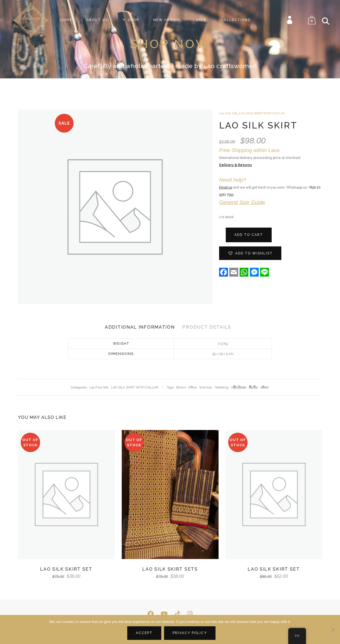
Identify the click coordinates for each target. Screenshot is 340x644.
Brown (181, 387)
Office (193, 387)
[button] (250, 253)
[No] (333, 630)
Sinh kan (206, 387)
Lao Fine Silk (228, 113)
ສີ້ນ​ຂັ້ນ (253, 387)
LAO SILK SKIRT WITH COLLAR (262, 113)
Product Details (207, 327)
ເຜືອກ (264, 387)
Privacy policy (190, 633)
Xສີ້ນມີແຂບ (239, 387)
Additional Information (140, 327)
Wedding (222, 387)
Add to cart (249, 235)
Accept (144, 633)
